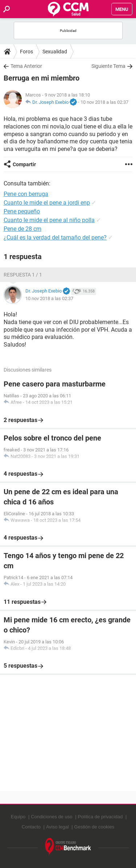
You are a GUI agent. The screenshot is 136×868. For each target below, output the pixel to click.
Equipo (18, 817)
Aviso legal (57, 827)
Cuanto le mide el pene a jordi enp (47, 203)
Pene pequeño (22, 211)
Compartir (24, 164)
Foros (26, 52)
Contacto (31, 827)
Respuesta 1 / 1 (23, 275)
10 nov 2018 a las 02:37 (104, 102)
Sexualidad (55, 52)
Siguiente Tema (108, 66)
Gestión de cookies (94, 827)
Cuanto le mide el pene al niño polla (49, 220)
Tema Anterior (26, 66)
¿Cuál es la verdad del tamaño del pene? (55, 238)
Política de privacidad (100, 817)
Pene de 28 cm (22, 229)
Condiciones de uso (51, 817)
